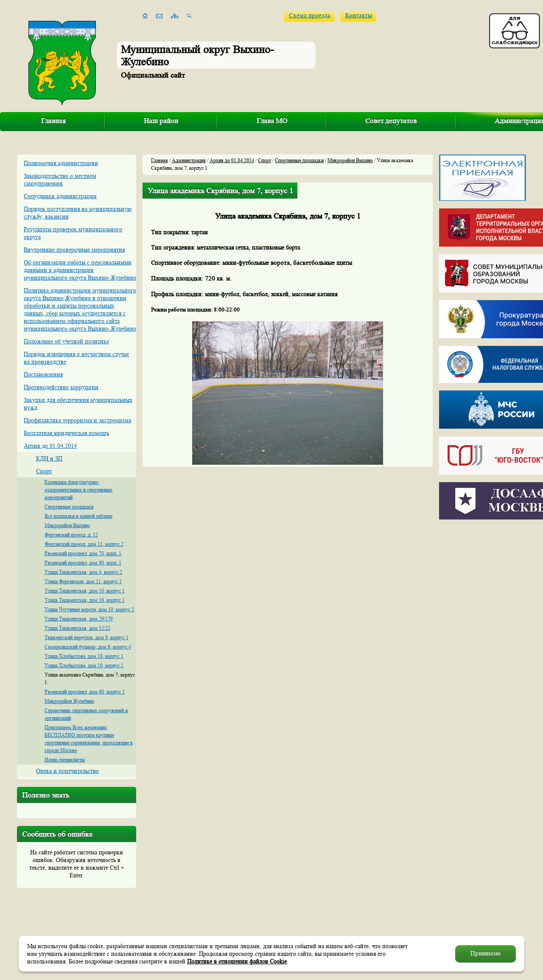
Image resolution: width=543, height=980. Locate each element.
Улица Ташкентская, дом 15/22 (77, 628)
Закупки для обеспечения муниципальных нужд (78, 404)
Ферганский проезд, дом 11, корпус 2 (84, 544)
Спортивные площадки (69, 507)
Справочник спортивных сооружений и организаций (86, 714)
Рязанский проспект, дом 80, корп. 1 (83, 563)
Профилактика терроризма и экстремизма (77, 420)
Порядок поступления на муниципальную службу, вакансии (78, 213)
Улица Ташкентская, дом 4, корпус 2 (83, 572)
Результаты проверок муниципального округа (73, 233)
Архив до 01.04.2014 (50, 446)
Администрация (189, 160)
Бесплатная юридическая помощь (66, 433)
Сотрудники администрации (60, 196)
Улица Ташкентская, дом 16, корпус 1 (85, 600)
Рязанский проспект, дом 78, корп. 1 (83, 553)
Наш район (161, 121)
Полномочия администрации (61, 163)
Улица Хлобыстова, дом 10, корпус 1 (84, 665)
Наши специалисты (65, 760)
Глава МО (272, 121)
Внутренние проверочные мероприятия (74, 250)
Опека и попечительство (67, 771)
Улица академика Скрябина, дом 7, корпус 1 (90, 678)
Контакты (359, 15)
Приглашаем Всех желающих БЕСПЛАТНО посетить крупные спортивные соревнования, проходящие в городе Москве (89, 739)
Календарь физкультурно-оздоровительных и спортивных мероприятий (78, 490)
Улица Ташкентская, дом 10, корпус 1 (85, 591)
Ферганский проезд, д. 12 (71, 535)
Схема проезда (310, 15)
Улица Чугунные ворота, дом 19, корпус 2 (89, 609)
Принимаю (486, 953)
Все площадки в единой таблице (78, 516)
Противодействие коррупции (61, 387)
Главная (53, 121)
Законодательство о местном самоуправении (60, 180)
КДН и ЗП (49, 458)
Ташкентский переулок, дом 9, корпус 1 (87, 637)
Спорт (44, 471)
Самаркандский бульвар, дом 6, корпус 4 (88, 647)
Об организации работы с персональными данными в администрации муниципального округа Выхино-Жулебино (80, 270)
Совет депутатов (391, 121)
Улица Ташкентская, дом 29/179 (79, 619)
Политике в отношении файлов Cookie (237, 961)
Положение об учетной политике (66, 341)
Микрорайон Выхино (67, 525)
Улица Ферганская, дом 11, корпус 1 (83, 581)
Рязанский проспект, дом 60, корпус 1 (85, 692)
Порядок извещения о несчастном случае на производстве (76, 358)
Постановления (43, 374)
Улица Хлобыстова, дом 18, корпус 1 (84, 656)
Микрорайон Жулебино (69, 701)
